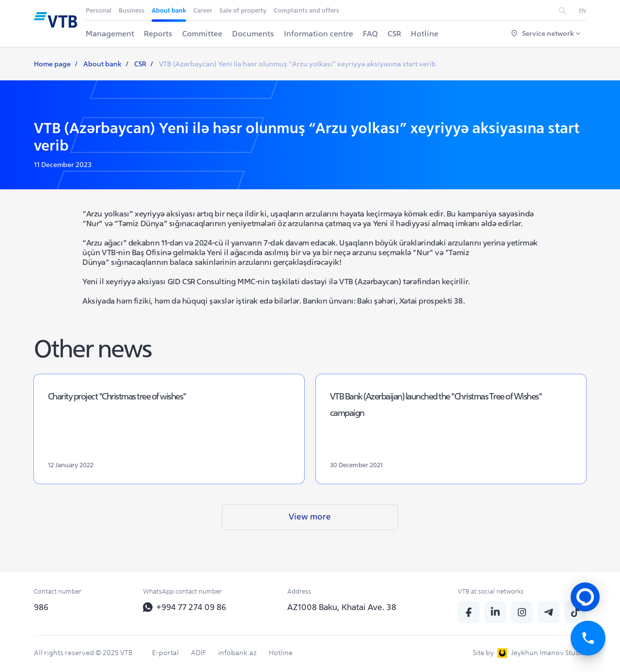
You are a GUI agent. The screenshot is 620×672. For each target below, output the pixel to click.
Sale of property (243, 10)
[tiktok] (575, 612)
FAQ (371, 33)
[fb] (469, 612)
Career (203, 10)
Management (110, 33)
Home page (52, 64)
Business (132, 10)
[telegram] (549, 612)
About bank (169, 10)
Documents (254, 33)
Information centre (319, 33)
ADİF (198, 653)
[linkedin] (495, 612)
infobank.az (237, 653)
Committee (203, 33)
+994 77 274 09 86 (186, 607)
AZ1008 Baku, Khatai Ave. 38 (342, 607)
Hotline (425, 33)
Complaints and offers (307, 10)
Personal (99, 10)
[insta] (522, 612)
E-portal (165, 653)
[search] (563, 10)
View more (310, 529)
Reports (159, 33)
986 (41, 607)
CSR (395, 33)
